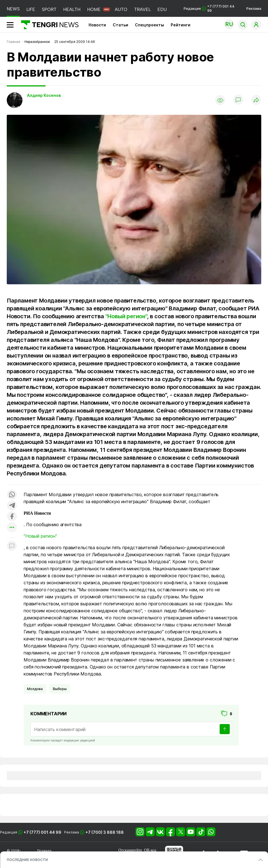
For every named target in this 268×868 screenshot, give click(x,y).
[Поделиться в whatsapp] (12, 495)
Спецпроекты (149, 25)
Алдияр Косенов (44, 95)
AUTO (121, 9)
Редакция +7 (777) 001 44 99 (209, 8)
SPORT (49, 9)
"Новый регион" (126, 316)
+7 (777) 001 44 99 (42, 832)
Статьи (121, 25)
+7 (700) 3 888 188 (105, 832)
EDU (162, 9)
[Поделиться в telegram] (12, 506)
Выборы (60, 689)
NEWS (13, 9)
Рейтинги (181, 25)
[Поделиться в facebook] (12, 517)
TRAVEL (142, 9)
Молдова (35, 689)
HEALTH (72, 9)
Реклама (254, 9)
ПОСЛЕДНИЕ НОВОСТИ (27, 860)
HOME (94, 9)
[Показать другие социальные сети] (12, 528)
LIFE (31, 9)
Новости (97, 25)
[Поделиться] (256, 100)
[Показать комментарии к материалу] (12, 546)
